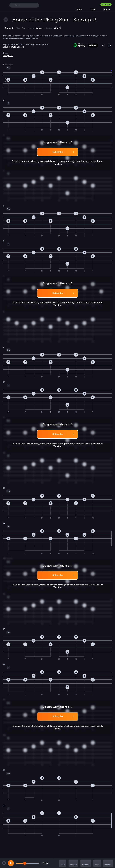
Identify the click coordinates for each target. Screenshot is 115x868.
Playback (86, 863)
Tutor (63, 863)
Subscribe (106, 4)
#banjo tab (8, 55)
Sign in (107, 9)
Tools (97, 863)
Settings (108, 863)
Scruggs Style (9, 47)
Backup (20, 47)
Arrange (73, 863)
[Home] (5, 5)
